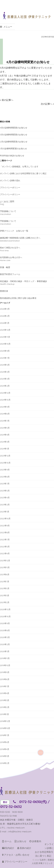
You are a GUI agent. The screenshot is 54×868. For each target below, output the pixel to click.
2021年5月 (5, 588)
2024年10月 (5, 400)
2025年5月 (5, 365)
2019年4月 (5, 693)
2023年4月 (5, 498)
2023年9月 (5, 470)
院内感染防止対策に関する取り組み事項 (18, 298)
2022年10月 (5, 519)
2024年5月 (5, 428)
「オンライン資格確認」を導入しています (19, 167)
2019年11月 (5, 658)
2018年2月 (5, 763)
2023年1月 (5, 512)
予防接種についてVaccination (8, 213)
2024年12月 (5, 393)
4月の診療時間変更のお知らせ (14, 128)
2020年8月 (5, 630)
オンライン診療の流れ (10, 180)
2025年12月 (5, 330)
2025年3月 (5, 379)
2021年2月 (5, 602)
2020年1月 (5, 651)
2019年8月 (5, 679)
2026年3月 (5, 309)
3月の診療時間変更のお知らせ (14, 135)
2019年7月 (5, 686)
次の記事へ (47, 104)
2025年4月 (5, 372)
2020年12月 (5, 609)
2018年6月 (5, 742)
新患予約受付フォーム (10, 274)
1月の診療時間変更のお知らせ (13, 149)
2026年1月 (5, 323)
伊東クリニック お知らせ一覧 (14, 231)
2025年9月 (5, 351)
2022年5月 (5, 547)
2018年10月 (5, 728)
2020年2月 (5, 644)
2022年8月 (5, 533)
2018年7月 (5, 735)
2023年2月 (5, 505)
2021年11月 (5, 567)
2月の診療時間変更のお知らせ (14, 142)
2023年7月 (5, 484)
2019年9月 (5, 672)
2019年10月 (5, 665)
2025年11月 (5, 337)
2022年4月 (5, 554)
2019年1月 (4, 714)
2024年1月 (5, 449)
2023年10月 (5, 463)
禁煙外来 (4, 291)
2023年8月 (5, 477)
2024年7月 (5, 421)
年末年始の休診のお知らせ (12, 156)
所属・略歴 (5, 267)
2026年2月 (5, 316)
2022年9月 (5, 526)
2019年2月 (5, 707)
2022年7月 (5, 540)
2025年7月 (5, 358)
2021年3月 (5, 595)
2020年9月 (5, 623)
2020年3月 (5, 637)
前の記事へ (7, 100)
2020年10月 (5, 616)
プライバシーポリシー (10, 188)
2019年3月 (5, 700)
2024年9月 (5, 407)
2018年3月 (5, 756)
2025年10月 (5, 344)
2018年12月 (5, 721)
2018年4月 (5, 749)
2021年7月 (5, 582)
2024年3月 (5, 442)
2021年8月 (5, 574)
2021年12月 (5, 561)
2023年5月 (5, 491)
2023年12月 (5, 456)
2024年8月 (5, 414)
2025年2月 (5, 386)
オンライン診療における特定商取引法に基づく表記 (23, 173)
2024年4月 (5, 435)
